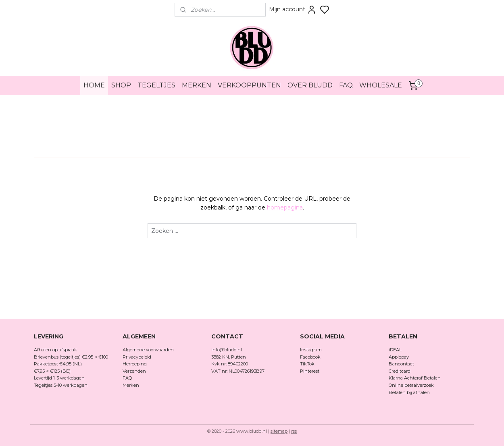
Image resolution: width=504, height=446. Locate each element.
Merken (131, 385)
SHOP (121, 85)
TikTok (307, 364)
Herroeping (135, 364)
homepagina (285, 207)
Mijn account (293, 10)
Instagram (311, 350)
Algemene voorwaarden (148, 350)
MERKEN (197, 85)
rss (294, 431)
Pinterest (310, 371)
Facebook (311, 357)
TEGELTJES (156, 85)
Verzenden (134, 371)
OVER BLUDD (310, 85)
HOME (94, 85)
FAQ (346, 85)
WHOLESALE (381, 85)
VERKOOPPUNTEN (249, 85)
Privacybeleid (137, 357)
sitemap (279, 431)
